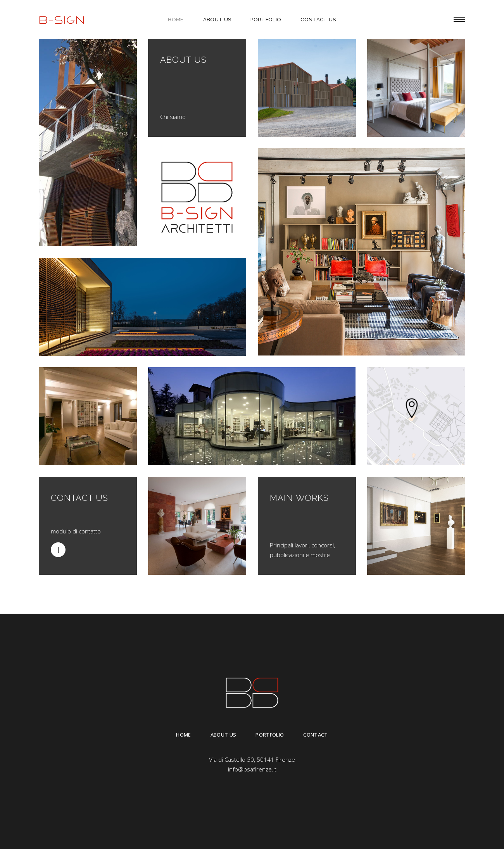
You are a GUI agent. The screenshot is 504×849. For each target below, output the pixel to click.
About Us (224, 735)
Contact (315, 735)
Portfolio (270, 735)
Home (183, 735)
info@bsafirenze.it (252, 769)
